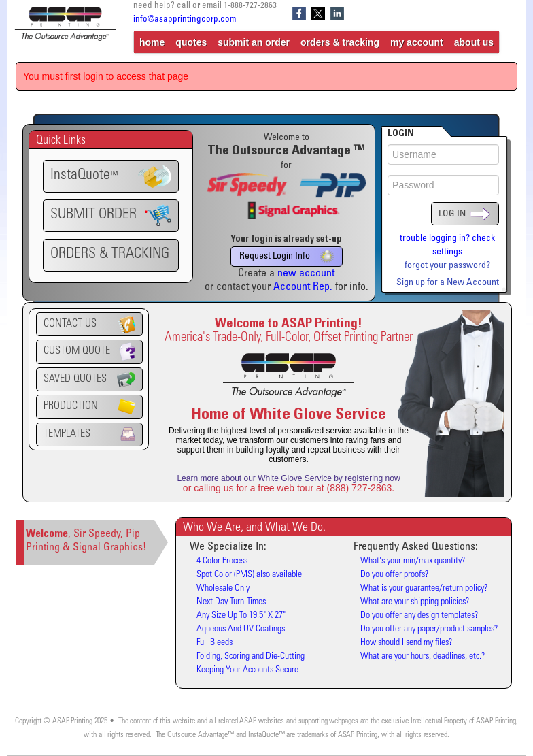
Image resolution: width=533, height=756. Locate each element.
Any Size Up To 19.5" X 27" (241, 616)
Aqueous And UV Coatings (241, 629)
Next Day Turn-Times (231, 602)
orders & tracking (340, 42)
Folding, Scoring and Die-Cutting (251, 657)
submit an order (254, 42)
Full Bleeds (214, 643)
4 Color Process (222, 561)
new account (306, 274)
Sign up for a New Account (448, 283)
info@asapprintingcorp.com (185, 20)
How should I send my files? (406, 643)
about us (474, 42)
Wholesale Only (223, 589)
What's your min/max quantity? (413, 561)
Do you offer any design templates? (419, 616)
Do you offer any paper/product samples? (429, 629)
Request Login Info (287, 257)
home (152, 42)
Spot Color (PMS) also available (249, 575)
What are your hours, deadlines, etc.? (423, 657)
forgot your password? (447, 266)
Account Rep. (303, 287)
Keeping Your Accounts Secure (247, 670)
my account (417, 42)
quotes (191, 42)
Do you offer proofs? (394, 575)
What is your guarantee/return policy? (424, 589)
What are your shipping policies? (415, 602)
